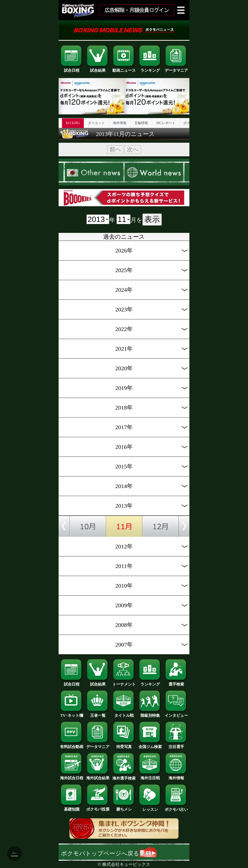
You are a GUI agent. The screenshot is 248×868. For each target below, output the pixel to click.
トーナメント (124, 682)
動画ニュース (124, 69)
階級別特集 (150, 714)
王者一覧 (98, 714)
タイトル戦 (124, 714)
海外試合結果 (98, 776)
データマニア (176, 69)
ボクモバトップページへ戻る (109, 853)
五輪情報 (141, 123)
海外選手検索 (124, 776)
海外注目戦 (150, 776)
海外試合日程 (72, 776)
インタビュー (176, 714)
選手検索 (176, 682)
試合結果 (98, 69)
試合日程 (72, 69)
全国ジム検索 (150, 745)
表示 (152, 219)
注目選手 (176, 745)
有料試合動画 (72, 745)
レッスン (150, 808)
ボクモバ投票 (98, 807)
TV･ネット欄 (72, 714)
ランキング (150, 69)
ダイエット (96, 123)
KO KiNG (73, 123)
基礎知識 (72, 807)
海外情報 (120, 123)
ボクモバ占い (176, 808)
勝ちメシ (124, 807)
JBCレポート (166, 123)
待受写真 (124, 745)
